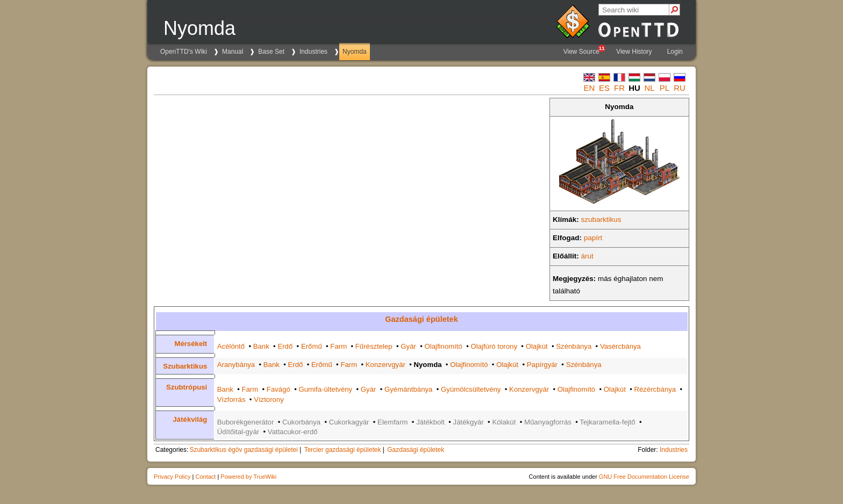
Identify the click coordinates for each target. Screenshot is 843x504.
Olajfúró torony (494, 346)
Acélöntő (231, 346)
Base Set (271, 52)
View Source (584, 50)
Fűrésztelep (374, 346)
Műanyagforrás (548, 422)
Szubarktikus (185, 366)
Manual (233, 52)
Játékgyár (469, 422)
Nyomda (355, 52)
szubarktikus (601, 219)
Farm (338, 346)
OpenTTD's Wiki (184, 52)
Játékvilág (190, 419)
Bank (261, 346)
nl (649, 88)
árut (587, 256)
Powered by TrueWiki (248, 477)
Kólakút (504, 422)
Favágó (278, 389)
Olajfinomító (444, 346)
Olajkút (537, 346)
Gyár (408, 346)
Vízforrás (231, 399)
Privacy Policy (172, 477)
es (604, 88)
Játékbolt (430, 422)
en (590, 88)
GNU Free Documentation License (644, 477)
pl (665, 88)
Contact (205, 477)
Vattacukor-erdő (293, 432)
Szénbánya (574, 346)
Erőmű (312, 346)
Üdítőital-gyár (238, 432)
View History (634, 52)
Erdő (285, 346)
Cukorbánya (301, 422)
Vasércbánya (620, 346)
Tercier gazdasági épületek (343, 450)
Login (675, 52)
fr (619, 88)
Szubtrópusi (187, 387)
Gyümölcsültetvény (471, 389)
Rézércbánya (655, 389)
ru (680, 88)
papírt (593, 238)
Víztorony (269, 399)
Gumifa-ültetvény (325, 389)
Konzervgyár (385, 365)
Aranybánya (236, 365)
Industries (313, 52)
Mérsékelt (191, 344)
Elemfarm (392, 422)
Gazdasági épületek (421, 319)
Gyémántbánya (408, 389)
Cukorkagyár (349, 422)
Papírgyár (542, 365)
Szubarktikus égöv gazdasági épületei (243, 450)
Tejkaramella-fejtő (607, 422)
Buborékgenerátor (246, 422)
